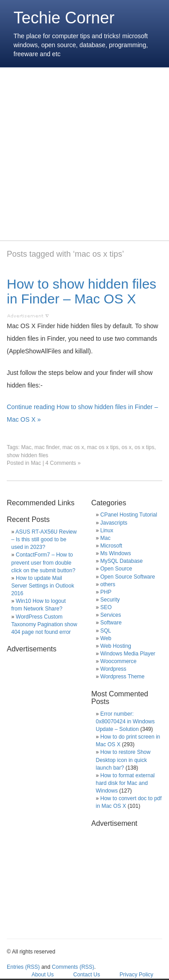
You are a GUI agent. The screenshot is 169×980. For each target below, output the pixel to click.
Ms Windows (116, 553)
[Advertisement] (84, 154)
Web (106, 638)
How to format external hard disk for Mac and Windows (126, 783)
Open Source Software (128, 577)
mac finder (47, 447)
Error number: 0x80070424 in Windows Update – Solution (126, 722)
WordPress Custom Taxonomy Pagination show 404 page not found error (44, 624)
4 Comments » (63, 463)
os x (127, 447)
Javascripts (114, 523)
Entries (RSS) (23, 967)
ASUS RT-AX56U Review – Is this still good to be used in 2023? (44, 539)
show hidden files (27, 455)
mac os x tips (103, 447)
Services (111, 615)
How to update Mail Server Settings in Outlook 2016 (43, 586)
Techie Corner (64, 18)
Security (110, 600)
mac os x (73, 447)
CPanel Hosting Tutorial (129, 515)
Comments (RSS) (73, 967)
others (108, 584)
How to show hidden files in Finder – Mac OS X (82, 291)
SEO (106, 607)
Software (111, 623)
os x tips (144, 447)
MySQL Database (122, 561)
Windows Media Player (128, 654)
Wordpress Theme (123, 677)
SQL (106, 631)
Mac (26, 447)
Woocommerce (119, 661)
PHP (106, 592)
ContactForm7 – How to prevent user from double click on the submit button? (43, 562)
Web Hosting (116, 646)
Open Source (116, 569)
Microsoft (112, 546)
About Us (43, 975)
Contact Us (87, 975)
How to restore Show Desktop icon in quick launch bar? (123, 760)
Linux (107, 530)
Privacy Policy (136, 975)
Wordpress (114, 669)
